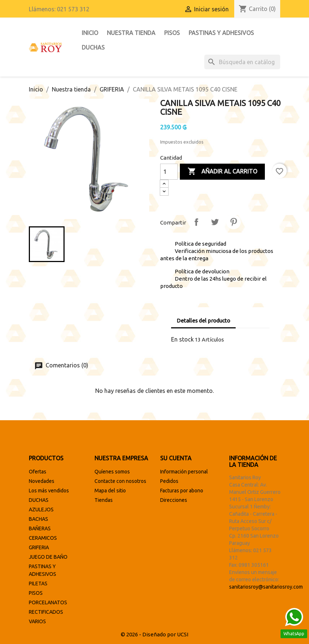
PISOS (172, 33)
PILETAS (38, 583)
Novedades (42, 481)
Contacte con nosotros (120, 481)
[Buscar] (242, 62)
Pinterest (233, 222)
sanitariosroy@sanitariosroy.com (266, 587)
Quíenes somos (112, 472)
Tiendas (104, 500)
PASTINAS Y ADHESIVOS (221, 33)
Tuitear (215, 222)
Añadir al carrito (222, 172)
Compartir (196, 222)
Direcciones (174, 500)
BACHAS (38, 519)
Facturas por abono (182, 491)
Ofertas (38, 472)
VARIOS (37, 621)
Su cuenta (176, 458)
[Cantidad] (169, 172)
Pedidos (169, 481)
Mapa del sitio (110, 491)
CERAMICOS (43, 538)
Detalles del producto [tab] (203, 321)
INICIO (90, 33)
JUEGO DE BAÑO (48, 557)
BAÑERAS (40, 528)
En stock (182, 339)
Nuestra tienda (131, 33)
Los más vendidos (49, 491)
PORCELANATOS (48, 602)
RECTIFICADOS (46, 612)
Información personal (184, 472)
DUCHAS (93, 47)
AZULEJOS (41, 510)
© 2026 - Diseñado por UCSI (154, 634)
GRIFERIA (39, 547)
